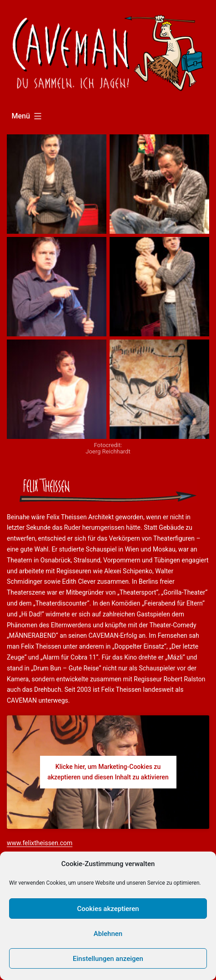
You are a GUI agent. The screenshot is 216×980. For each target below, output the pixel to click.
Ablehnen (108, 934)
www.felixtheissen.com (40, 843)
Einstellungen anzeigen (108, 959)
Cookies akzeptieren (108, 909)
